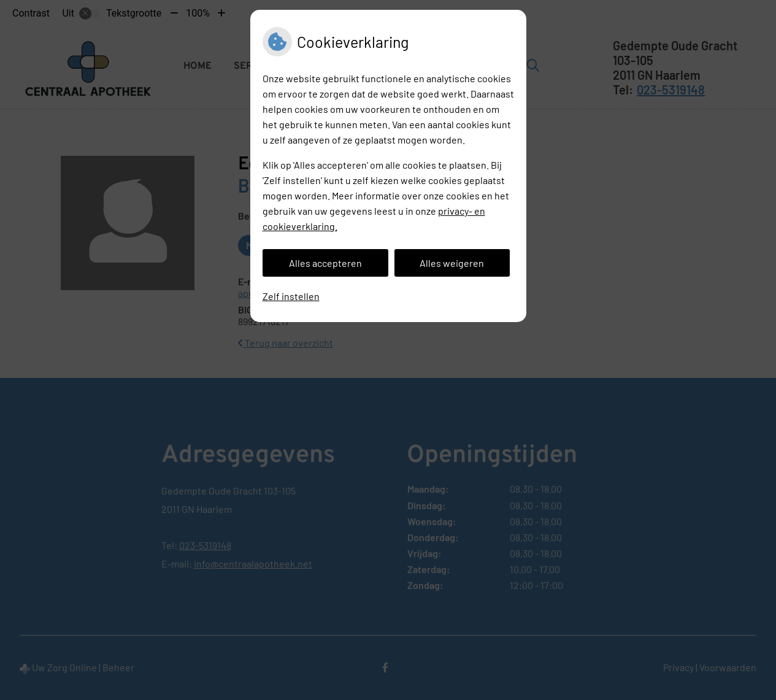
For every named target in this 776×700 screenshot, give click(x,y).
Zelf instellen (291, 296)
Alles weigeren (452, 263)
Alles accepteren (325, 263)
